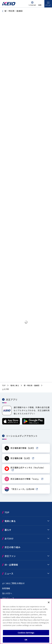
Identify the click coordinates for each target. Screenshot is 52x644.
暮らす (8, 530)
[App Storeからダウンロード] (11, 424)
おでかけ (9, 539)
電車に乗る (10, 522)
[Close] (49, 602)
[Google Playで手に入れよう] (33, 424)
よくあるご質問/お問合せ (13, 584)
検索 (40, 5)
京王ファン (10, 556)
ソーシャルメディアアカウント (22, 436)
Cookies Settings (26, 633)
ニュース (9, 574)
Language (32, 5)
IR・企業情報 (11, 565)
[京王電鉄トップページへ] (9, 5)
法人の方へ (7, 594)
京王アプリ (12, 400)
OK (26, 640)
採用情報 (6, 589)
